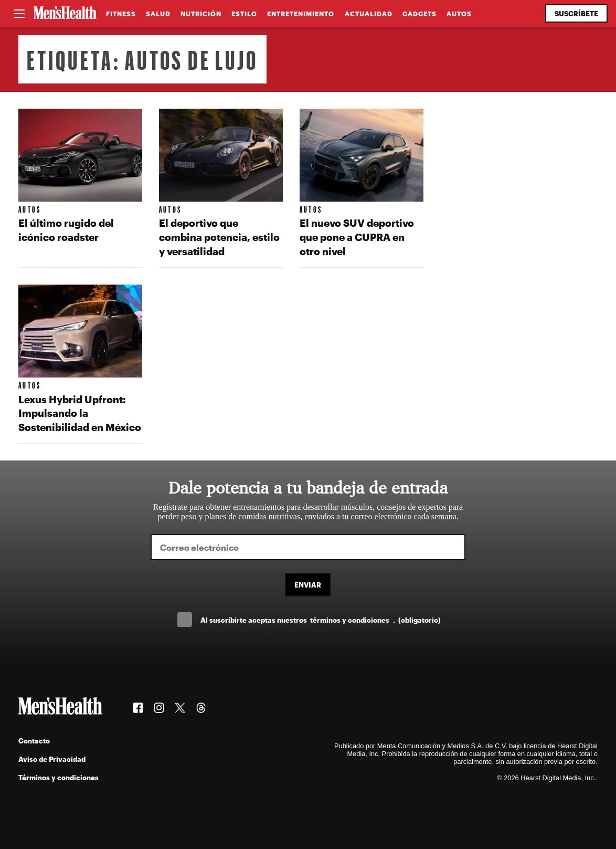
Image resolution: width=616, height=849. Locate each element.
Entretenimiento (301, 14)
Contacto (34, 741)
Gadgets (419, 14)
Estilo (244, 14)
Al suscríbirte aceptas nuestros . (321, 620)
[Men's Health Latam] (65, 14)
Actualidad (369, 14)
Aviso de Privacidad (52, 759)
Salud (158, 14)
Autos (459, 14)
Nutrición (201, 14)
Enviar (308, 585)
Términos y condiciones (59, 777)
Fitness (121, 14)
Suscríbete (576, 13)
